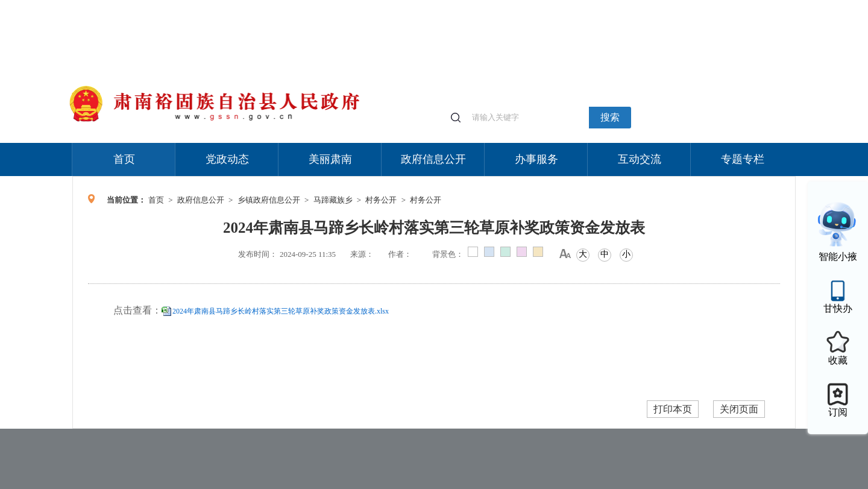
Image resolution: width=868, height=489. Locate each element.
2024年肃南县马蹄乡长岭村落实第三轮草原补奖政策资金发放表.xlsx (281, 311)
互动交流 (640, 159)
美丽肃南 (330, 159)
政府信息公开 (433, 159)
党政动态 (227, 159)
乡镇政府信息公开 (269, 200)
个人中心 (603, 6)
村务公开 (381, 200)
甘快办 (838, 308)
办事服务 (536, 159)
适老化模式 (652, 6)
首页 (124, 159)
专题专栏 (743, 159)
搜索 (610, 117)
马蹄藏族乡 (333, 200)
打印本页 (673, 409)
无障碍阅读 (706, 6)
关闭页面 (739, 409)
